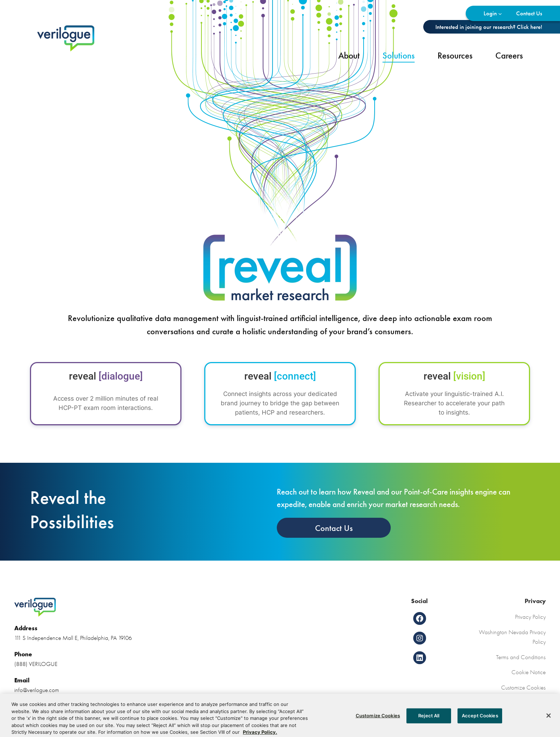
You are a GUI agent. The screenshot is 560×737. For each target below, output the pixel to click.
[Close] (549, 722)
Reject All (429, 722)
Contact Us (334, 528)
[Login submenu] (500, 13)
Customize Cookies (523, 687)
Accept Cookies (480, 722)
